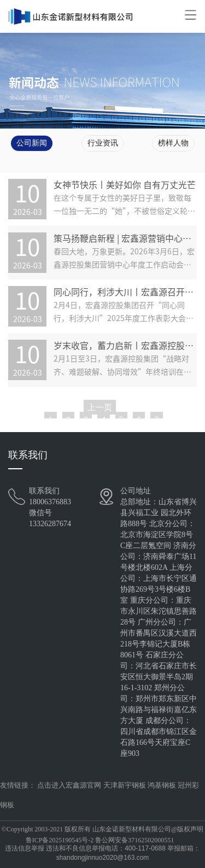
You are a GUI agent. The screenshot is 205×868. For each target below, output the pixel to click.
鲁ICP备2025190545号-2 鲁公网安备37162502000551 (100, 840)
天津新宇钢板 (125, 785)
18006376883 (50, 502)
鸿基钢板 (162, 785)
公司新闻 (32, 143)
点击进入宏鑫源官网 (69, 785)
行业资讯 (103, 143)
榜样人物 (173, 143)
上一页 (100, 407)
